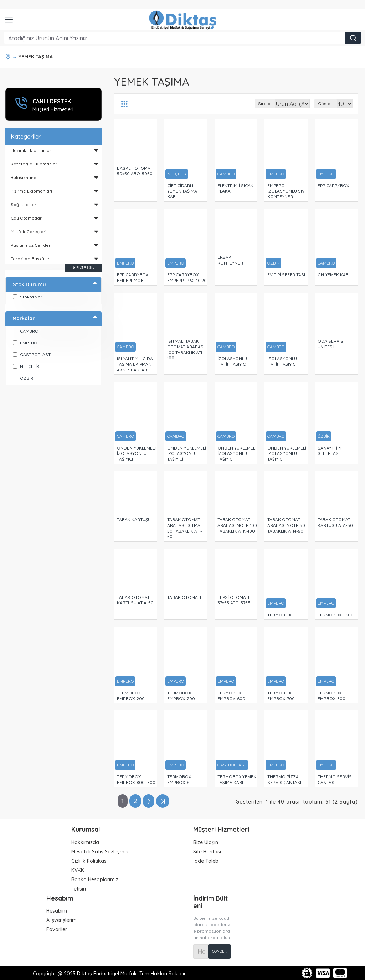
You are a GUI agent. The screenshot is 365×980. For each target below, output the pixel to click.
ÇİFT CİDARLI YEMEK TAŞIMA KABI (182, 191)
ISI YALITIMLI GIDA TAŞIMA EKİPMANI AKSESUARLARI (135, 364)
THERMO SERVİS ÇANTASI (335, 779)
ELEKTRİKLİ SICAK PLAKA (235, 188)
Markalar (24, 318)
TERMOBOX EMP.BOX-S (179, 779)
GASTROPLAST (232, 765)
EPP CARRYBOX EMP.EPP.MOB (133, 278)
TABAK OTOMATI (184, 597)
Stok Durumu (29, 284)
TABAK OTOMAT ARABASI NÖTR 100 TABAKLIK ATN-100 (237, 525)
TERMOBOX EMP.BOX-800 (331, 696)
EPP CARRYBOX (333, 186)
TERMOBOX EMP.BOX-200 (131, 696)
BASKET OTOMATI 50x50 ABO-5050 (135, 171)
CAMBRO (226, 174)
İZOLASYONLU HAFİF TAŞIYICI (232, 361)
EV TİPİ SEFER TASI (286, 275)
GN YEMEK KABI (334, 275)
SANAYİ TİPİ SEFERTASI (329, 451)
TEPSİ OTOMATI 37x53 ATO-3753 (234, 600)
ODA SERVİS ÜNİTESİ (330, 344)
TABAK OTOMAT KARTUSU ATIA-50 (135, 600)
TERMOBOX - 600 (336, 615)
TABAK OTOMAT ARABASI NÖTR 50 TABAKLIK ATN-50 (286, 525)
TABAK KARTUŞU (134, 520)
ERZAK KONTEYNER (230, 260)
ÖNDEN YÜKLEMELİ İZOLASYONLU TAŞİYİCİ (187, 453)
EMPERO (276, 174)
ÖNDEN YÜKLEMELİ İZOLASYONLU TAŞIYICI (136, 453)
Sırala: (241, 104)
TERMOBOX (279, 615)
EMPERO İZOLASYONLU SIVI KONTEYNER (287, 191)
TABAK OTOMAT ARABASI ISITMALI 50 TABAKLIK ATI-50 (185, 528)
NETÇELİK (177, 174)
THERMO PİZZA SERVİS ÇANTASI (284, 779)
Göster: (326, 104)
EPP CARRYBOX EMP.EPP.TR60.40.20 (187, 278)
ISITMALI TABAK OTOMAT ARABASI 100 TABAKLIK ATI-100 (186, 349)
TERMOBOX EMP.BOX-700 (281, 696)
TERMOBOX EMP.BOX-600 (231, 696)
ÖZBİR (273, 263)
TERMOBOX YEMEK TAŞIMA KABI (237, 779)
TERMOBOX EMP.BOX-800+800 (136, 779)
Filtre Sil (85, 268)
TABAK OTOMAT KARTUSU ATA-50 (335, 522)
